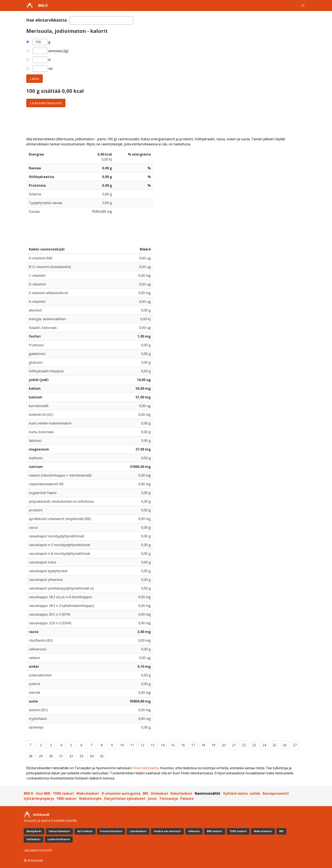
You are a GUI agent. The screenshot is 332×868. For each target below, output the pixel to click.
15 (173, 745)
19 (213, 745)
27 (295, 745)
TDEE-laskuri (63, 793)
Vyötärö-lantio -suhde (242, 793)
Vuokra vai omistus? (167, 831)
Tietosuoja (169, 798)
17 (193, 745)
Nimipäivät (34, 831)
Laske (35, 79)
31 (61, 756)
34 (91, 756)
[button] (303, 6)
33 (81, 756)
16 (183, 745)
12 (142, 745)
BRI (146, 793)
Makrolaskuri (88, 793)
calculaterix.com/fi (38, 850)
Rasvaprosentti (276, 793)
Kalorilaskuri (181, 793)
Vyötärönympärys (39, 798)
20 (224, 745)
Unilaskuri (159, 793)
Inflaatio (194, 831)
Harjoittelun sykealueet (125, 798)
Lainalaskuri (138, 831)
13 (152, 745)
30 (51, 756)
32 (71, 756)
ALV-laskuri (85, 831)
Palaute (187, 798)
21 (234, 745)
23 (254, 745)
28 (30, 756)
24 (264, 745)
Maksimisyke (90, 798)
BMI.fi (43, 6)
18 (203, 745)
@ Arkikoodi (33, 860)
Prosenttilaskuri (111, 831)
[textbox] (101, 20)
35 (102, 756)
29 (41, 756)
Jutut (152, 798)
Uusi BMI (43, 793)
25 (274, 745)
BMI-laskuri (215, 831)
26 (285, 745)
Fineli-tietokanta (146, 768)
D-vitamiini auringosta (121, 793)
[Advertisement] (153, 122)
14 (163, 745)
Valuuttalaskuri (59, 831)
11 (132, 745)
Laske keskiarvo (59, 839)
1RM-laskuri (67, 798)
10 (122, 745)
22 (244, 745)
